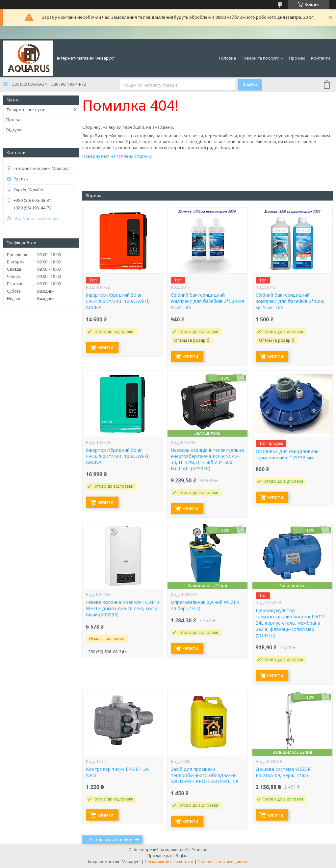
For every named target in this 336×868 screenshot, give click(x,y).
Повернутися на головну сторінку (117, 156)
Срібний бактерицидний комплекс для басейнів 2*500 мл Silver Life (207, 301)
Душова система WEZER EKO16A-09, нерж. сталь (283, 772)
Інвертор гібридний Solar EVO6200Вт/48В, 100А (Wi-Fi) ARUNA (118, 456)
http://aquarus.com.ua (35, 218)
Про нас (297, 58)
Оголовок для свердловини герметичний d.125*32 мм (287, 455)
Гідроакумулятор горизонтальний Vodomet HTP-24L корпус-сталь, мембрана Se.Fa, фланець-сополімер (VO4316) (291, 623)
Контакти (321, 58)
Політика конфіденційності (223, 862)
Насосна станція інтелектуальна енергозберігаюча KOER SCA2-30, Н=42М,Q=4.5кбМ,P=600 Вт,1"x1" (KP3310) (207, 460)
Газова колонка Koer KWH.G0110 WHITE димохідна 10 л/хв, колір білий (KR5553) (122, 609)
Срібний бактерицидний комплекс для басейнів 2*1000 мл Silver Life (290, 301)
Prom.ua (199, 850)
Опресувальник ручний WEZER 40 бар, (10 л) (205, 605)
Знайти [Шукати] (250, 85)
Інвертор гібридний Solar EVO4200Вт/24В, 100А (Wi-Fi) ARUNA (118, 301)
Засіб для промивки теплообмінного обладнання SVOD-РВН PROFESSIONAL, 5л (205, 775)
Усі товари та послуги (111, 839)
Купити (105, 348)
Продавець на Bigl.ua (168, 856)
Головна (228, 58)
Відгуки (14, 130)
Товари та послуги (260, 58)
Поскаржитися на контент (169, 862)
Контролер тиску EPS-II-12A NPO (117, 772)
